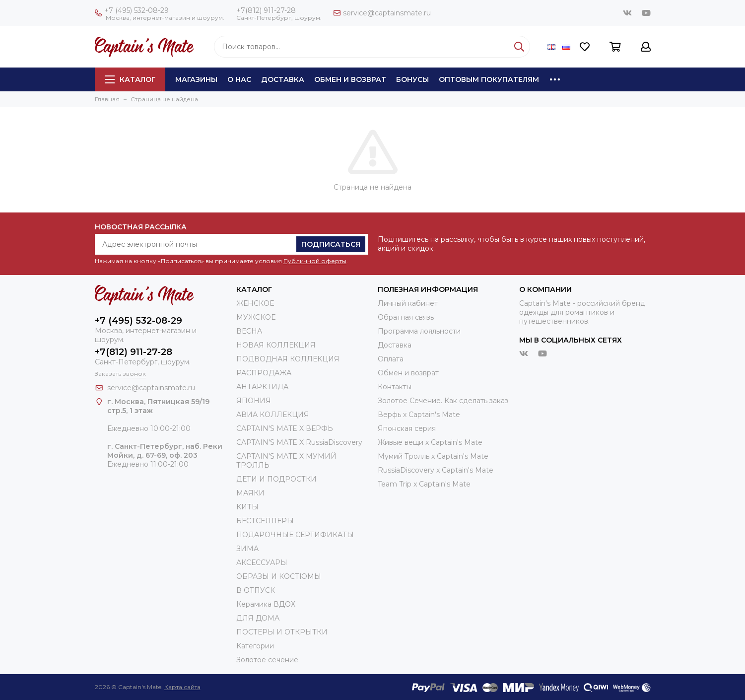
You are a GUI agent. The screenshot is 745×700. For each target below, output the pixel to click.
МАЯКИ (250, 493)
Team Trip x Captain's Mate (424, 484)
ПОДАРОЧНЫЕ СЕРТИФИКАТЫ (295, 535)
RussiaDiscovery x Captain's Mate (436, 470)
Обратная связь (406, 317)
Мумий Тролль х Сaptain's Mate (433, 456)
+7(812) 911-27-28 (266, 10)
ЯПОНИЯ (254, 401)
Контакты (395, 387)
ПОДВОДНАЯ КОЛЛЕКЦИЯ (288, 359)
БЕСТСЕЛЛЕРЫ (265, 521)
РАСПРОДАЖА (264, 373)
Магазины (196, 79)
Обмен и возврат (350, 79)
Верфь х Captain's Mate (419, 415)
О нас (239, 79)
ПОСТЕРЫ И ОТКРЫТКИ (282, 632)
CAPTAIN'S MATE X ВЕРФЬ (285, 428)
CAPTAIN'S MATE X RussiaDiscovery (299, 442)
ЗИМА (247, 549)
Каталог (130, 79)
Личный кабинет (408, 303)
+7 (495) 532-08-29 (132, 10)
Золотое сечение (267, 660)
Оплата (391, 359)
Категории (255, 646)
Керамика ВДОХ (266, 604)
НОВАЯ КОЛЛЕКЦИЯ (276, 345)
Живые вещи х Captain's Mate (430, 442)
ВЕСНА (249, 331)
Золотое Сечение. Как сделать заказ (443, 401)
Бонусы (412, 79)
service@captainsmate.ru (382, 13)
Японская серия (407, 428)
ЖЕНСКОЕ (255, 303)
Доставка (283, 79)
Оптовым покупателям (489, 79)
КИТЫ (247, 507)
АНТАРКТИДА (262, 387)
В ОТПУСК (256, 590)
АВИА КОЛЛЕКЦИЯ (273, 415)
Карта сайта (182, 687)
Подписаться (331, 244)
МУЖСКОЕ (256, 317)
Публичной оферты (315, 261)
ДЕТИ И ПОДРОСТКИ (276, 479)
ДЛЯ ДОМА (258, 618)
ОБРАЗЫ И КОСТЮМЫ (279, 576)
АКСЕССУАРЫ (262, 562)
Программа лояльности (419, 331)
